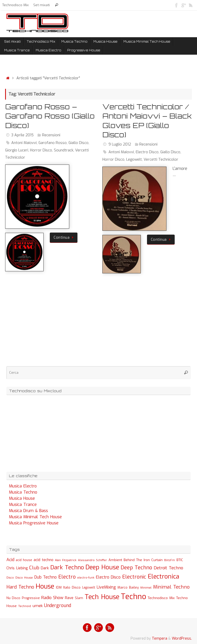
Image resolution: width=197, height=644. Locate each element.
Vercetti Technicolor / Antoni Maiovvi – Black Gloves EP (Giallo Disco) (147, 121)
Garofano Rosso (53, 143)
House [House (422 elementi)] (45, 586)
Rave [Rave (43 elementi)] (69, 598)
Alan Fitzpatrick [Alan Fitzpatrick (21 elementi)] (66, 560)
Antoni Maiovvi (24, 143)
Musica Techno (23, 492)
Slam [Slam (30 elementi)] (79, 598)
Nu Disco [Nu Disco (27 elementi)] (13, 598)
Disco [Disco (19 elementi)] (10, 578)
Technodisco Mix (16, 5)
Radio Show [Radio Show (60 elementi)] (52, 598)
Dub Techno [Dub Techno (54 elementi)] (46, 577)
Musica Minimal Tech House (35, 517)
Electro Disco (147, 152)
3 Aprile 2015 (22, 135)
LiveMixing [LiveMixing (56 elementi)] (106, 587)
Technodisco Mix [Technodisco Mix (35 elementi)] (161, 598)
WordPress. (182, 638)
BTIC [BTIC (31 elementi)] (180, 560)
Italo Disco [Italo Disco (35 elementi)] (72, 587)
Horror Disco (41, 150)
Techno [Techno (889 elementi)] (134, 597)
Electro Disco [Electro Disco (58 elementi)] (108, 577)
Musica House (22, 498)
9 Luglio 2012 (120, 144)
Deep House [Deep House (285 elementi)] (102, 567)
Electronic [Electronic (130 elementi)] (134, 577)
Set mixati (42, 5)
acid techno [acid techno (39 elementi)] (43, 560)
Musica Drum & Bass (28, 511)
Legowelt (134, 160)
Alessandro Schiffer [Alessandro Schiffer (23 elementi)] (92, 560)
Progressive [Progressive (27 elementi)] (31, 598)
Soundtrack (64, 150)
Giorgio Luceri (17, 150)
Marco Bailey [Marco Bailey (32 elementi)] (128, 587)
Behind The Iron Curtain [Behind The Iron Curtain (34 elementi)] (143, 560)
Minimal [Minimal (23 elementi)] (146, 588)
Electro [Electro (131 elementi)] (67, 577)
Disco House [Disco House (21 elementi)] (24, 578)
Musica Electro (23, 486)
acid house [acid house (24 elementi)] (24, 560)
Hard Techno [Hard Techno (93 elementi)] (20, 587)
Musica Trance (23, 504)
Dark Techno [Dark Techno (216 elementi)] (67, 567)
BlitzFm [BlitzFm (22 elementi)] (170, 560)
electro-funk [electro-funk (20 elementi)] (86, 578)
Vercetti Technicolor (161, 160)
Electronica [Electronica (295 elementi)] (164, 576)
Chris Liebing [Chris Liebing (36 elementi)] (17, 568)
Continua (65, 238)
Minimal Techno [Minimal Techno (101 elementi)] (171, 587)
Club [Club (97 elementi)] (34, 568)
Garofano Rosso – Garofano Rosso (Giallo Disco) (50, 116)
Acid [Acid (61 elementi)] (10, 560)
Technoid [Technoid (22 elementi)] (25, 606)
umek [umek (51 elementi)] (38, 606)
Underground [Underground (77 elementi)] (58, 606)
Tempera (160, 638)
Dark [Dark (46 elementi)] (45, 568)
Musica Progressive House (34, 523)
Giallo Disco (78, 143)
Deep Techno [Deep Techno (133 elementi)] (136, 568)
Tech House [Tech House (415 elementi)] (102, 597)
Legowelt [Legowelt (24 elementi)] (89, 588)
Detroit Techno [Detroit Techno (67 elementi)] (168, 568)
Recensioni (51, 135)
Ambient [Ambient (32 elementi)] (115, 560)
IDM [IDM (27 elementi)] (59, 588)
